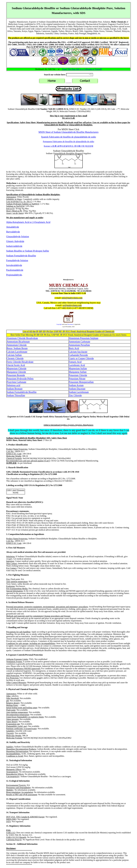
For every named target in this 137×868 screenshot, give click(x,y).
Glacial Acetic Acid (16, 365)
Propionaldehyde (14, 275)
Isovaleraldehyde (14, 265)
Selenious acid (13, 385)
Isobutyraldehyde (14, 246)
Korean (68, 146)
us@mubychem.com (72, 305)
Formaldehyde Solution (17, 260)
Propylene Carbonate (16, 382)
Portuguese (69, 141)
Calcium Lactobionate (17, 352)
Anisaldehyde (13, 227)
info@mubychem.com (72, 298)
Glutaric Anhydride (15, 241)
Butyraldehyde (13, 232)
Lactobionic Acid (77, 365)
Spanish (68, 137)
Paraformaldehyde (15, 270)
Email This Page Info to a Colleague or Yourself (82, 69)
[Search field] (80, 75)
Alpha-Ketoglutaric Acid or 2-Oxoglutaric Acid (28, 222)
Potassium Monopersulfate (81, 382)
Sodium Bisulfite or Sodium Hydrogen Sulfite (28, 251)
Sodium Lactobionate (79, 392)
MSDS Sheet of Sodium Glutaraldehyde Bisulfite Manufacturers (69, 132)
